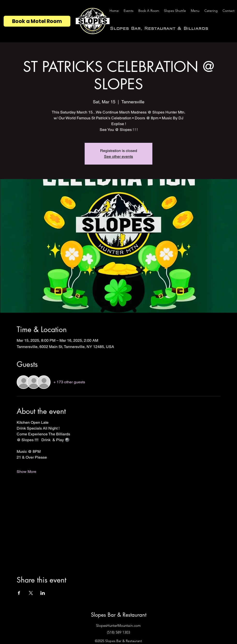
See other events (118, 156)
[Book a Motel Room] (37, 21)
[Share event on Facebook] (19, 593)
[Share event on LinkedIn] (43, 593)
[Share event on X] (31, 593)
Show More (26, 472)
